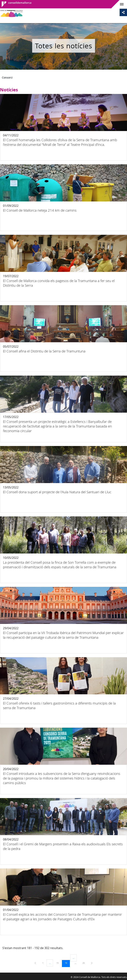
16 (67, 963)
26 (85, 963)
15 (59, 963)
